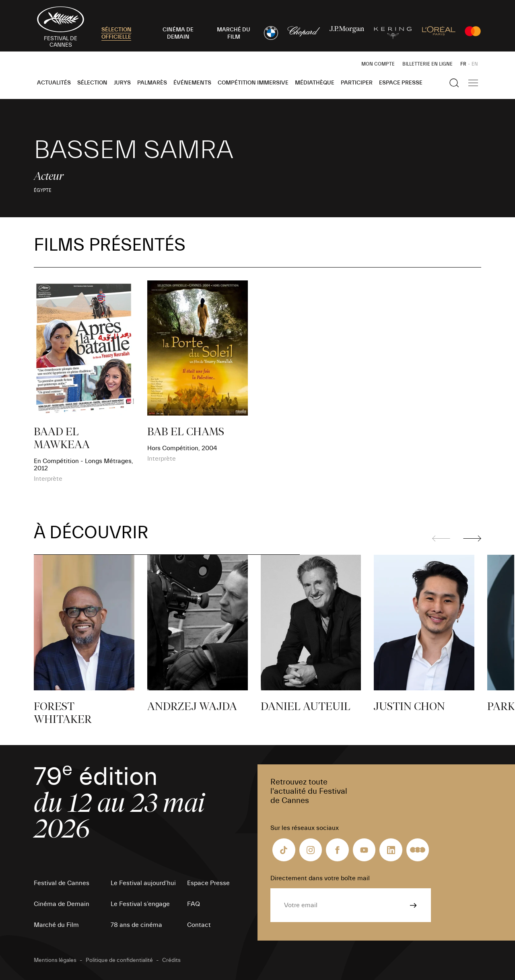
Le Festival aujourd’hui (143, 883)
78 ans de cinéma (136, 925)
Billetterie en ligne (427, 64)
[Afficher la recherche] (454, 83)
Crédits (171, 960)
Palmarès (152, 83)
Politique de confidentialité (119, 960)
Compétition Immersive (253, 83)
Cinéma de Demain (62, 904)
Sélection (92, 83)
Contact (199, 925)
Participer (357, 83)
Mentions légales (55, 960)
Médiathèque (315, 83)
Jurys (122, 83)
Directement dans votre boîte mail (320, 878)
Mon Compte (378, 64)
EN (475, 64)
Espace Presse (401, 83)
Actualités (54, 83)
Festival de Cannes (62, 883)
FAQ (194, 904)
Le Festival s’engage (140, 904)
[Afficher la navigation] (473, 83)
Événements (192, 83)
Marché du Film (56, 925)
